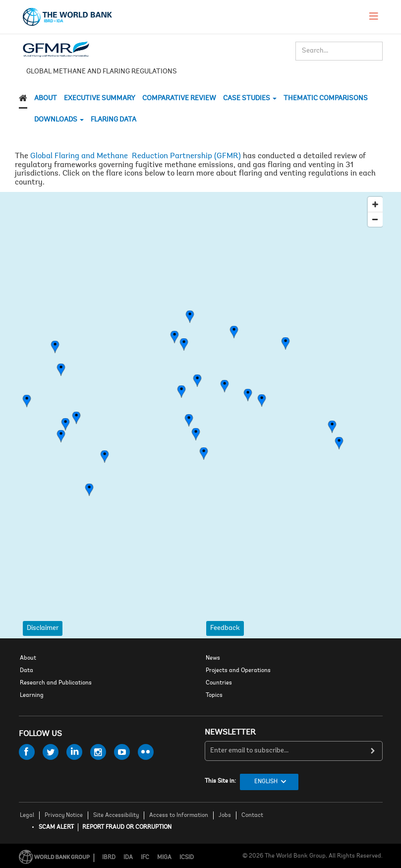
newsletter (230, 733)
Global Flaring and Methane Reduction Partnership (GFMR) (136, 156)
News (213, 658)
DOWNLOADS (59, 120)
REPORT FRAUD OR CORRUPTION (127, 827)
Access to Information (179, 815)
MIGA (164, 858)
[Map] (201, 403)
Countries (219, 683)
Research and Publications (56, 683)
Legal (27, 815)
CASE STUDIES (250, 99)
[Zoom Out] (375, 219)
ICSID (187, 858)
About (46, 99)
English (266, 782)
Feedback (225, 628)
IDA (128, 858)
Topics (214, 695)
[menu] (374, 16)
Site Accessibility (116, 815)
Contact (252, 815)
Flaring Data (114, 120)
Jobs (225, 815)
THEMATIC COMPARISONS (326, 99)
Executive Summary (100, 99)
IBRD (109, 858)
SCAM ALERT (56, 827)
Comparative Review (179, 99)
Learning (32, 695)
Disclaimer (43, 628)
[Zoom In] (375, 204)
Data (27, 671)
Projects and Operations (238, 671)
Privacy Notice (64, 815)
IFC (145, 858)
